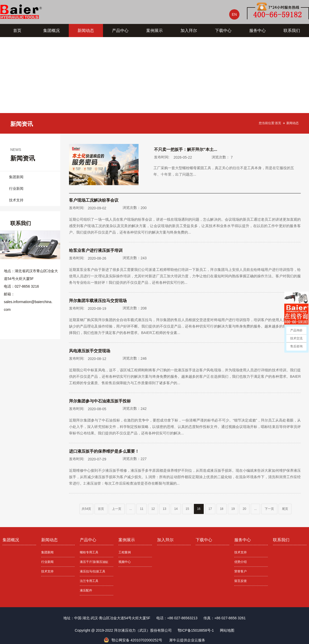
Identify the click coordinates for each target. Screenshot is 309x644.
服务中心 (257, 31)
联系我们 (292, 31)
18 (222, 509)
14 (176, 509)
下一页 (269, 509)
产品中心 (120, 31)
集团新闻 (16, 177)
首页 (17, 31)
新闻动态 (86, 31)
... (131, 509)
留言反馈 (241, 581)
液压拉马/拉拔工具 (93, 571)
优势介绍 (241, 562)
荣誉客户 (241, 571)
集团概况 (51, 31)
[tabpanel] (154, 85)
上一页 (117, 509)
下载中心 (223, 31)
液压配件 (86, 590)
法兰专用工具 (89, 581)
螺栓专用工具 (89, 552)
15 (187, 509)
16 (199, 509)
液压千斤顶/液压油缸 (94, 562)
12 (153, 509)
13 (164, 509)
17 (210, 509)
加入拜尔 (189, 31)
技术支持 (16, 200)
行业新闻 (16, 188)
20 (244, 509)
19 (233, 509)
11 (141, 509)
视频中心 (125, 562)
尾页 (285, 509)
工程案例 (125, 552)
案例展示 (154, 31)
